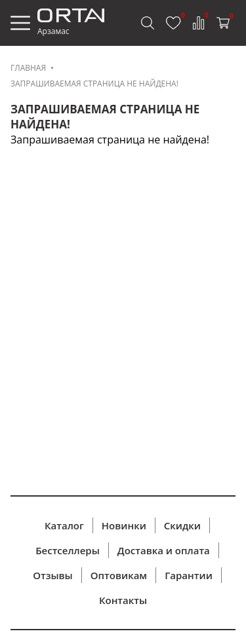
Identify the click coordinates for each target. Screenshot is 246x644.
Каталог (64, 525)
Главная (28, 68)
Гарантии (189, 575)
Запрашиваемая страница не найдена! (94, 84)
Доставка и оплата (164, 550)
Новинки (124, 525)
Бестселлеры (68, 550)
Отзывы (53, 575)
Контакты (123, 600)
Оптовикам (119, 575)
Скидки (182, 525)
